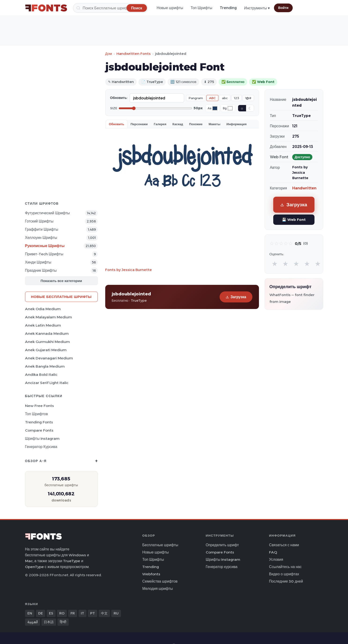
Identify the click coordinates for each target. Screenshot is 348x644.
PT (93, 613)
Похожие (196, 124)
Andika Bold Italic (41, 375)
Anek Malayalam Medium (49, 317)
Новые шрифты (170, 8)
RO (62, 613)
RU (116, 613)
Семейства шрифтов (160, 581)
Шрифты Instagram (42, 439)
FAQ (273, 552)
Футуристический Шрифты (47, 213)
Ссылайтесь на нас (285, 567)
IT (82, 613)
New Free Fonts (39, 406)
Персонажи (139, 124)
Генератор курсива (41, 447)
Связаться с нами (284, 545)
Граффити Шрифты (42, 229)
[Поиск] (110, 8)
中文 (104, 613)
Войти (283, 8)
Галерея (160, 124)
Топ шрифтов (37, 414)
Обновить (117, 124)
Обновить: (119, 98)
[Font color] (215, 108)
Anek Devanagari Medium (49, 358)
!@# (248, 98)
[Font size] (155, 108)
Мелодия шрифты (157, 589)
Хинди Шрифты (38, 262)
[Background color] (230, 108)
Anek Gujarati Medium (46, 350)
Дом (109, 54)
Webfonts (151, 574)
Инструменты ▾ (257, 8)
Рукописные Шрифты (45, 246)
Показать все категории (61, 281)
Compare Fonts (39, 430)
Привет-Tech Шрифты (44, 254)
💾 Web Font (294, 220)
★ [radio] (275, 264)
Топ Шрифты (202, 8)
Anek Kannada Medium (47, 333)
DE (41, 613)
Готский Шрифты (39, 221)
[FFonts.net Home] (46, 8)
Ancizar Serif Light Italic (47, 383)
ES (51, 613)
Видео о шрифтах (284, 574)
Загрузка (236, 297)
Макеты (214, 124)
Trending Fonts (39, 422)
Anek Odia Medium (43, 309)
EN (30, 613)
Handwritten (304, 188)
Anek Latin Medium (43, 325)
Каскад (178, 124)
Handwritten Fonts (134, 54)
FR (73, 613)
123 (236, 98)
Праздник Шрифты (41, 270)
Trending (228, 8)
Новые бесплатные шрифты (61, 297)
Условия (276, 559)
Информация (236, 124)
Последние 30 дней (286, 581)
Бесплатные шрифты (160, 545)
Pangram (196, 98)
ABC (212, 98)
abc (225, 98)
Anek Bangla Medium (45, 366)
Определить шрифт (222, 545)
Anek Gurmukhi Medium (47, 342)
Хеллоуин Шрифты (41, 238)
